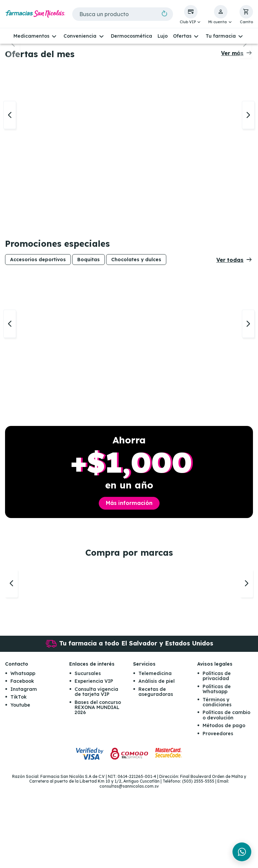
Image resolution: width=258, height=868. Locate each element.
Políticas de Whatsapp (217, 768)
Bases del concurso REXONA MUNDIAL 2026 (98, 787)
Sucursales (88, 753)
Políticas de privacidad (217, 755)
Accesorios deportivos (38, 338)
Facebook (22, 761)
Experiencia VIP (94, 761)
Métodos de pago (224, 805)
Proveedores (218, 813)
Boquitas (89, 338)
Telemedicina (155, 753)
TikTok (18, 776)
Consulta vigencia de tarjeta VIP (96, 771)
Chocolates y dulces (136, 338)
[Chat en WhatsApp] (242, 852)
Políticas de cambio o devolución (226, 795)
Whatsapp (23, 753)
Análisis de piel (157, 761)
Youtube (20, 784)
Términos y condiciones (217, 781)
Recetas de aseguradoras (156, 771)
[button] (191, 15)
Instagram (24, 768)
